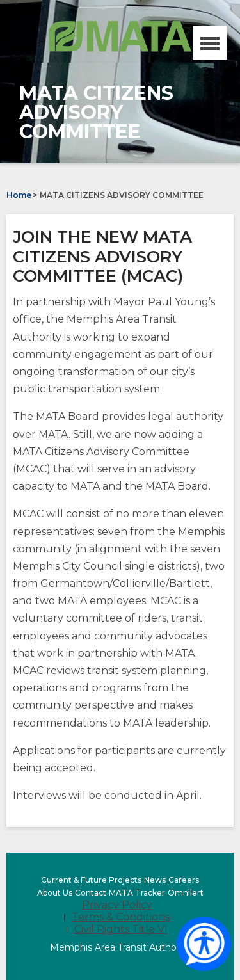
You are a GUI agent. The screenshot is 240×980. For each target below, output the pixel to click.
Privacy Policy (117, 905)
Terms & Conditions (121, 917)
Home (19, 195)
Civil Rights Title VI (121, 929)
